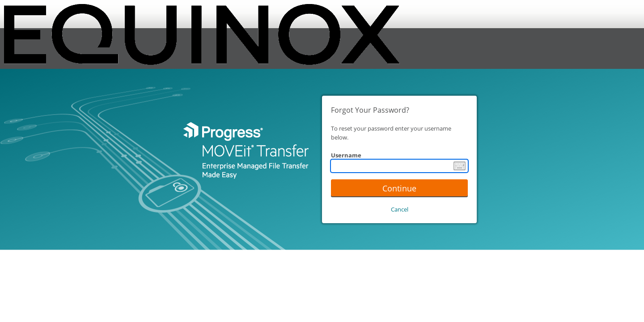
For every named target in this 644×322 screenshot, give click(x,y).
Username (346, 155)
